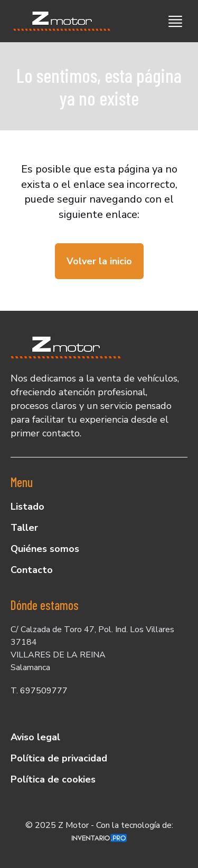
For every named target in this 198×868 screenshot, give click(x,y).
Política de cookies (53, 779)
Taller (24, 528)
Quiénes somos (45, 549)
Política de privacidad (59, 758)
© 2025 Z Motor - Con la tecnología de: (99, 831)
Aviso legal (35, 737)
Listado (27, 507)
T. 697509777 (39, 691)
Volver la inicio (99, 261)
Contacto (32, 570)
